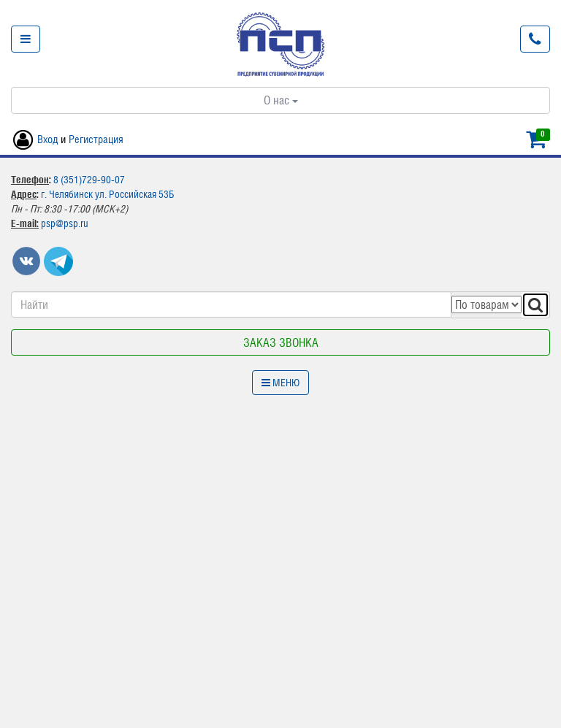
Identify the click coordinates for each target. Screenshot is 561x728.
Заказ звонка (281, 342)
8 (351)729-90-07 (89, 180)
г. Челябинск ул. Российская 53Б (107, 194)
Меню (280, 383)
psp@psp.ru (65, 223)
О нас (281, 100)
